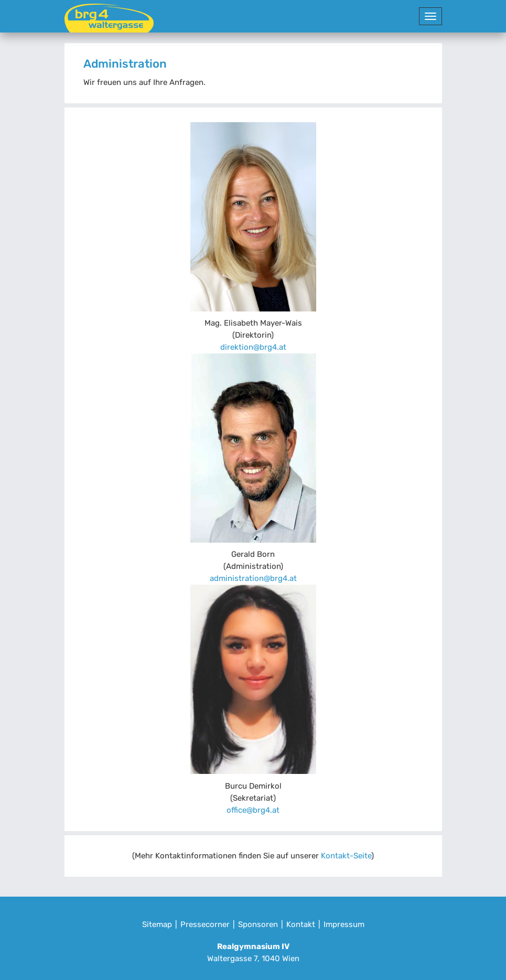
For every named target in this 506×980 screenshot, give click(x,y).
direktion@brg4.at (253, 347)
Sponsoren (258, 924)
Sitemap (157, 924)
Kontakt (301, 924)
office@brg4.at (253, 810)
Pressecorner (205, 924)
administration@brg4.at (253, 578)
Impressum (344, 924)
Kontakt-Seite (346, 856)
